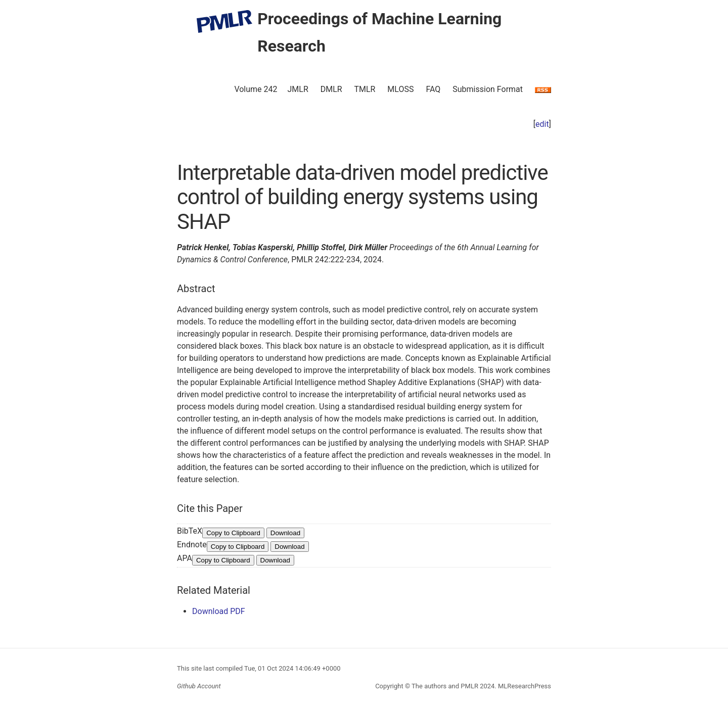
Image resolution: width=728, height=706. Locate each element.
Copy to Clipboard (233, 533)
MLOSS (400, 89)
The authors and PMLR (445, 686)
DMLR (331, 89)
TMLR (365, 89)
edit (542, 124)
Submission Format (488, 89)
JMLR (298, 89)
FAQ (433, 89)
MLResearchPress (524, 686)
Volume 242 (256, 89)
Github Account (199, 686)
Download (285, 533)
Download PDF (219, 611)
